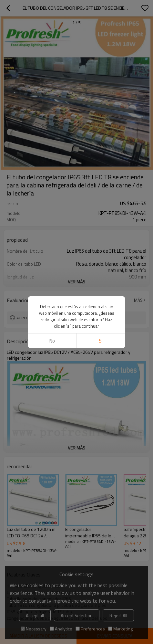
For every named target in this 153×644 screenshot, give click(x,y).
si (101, 341)
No (52, 341)
